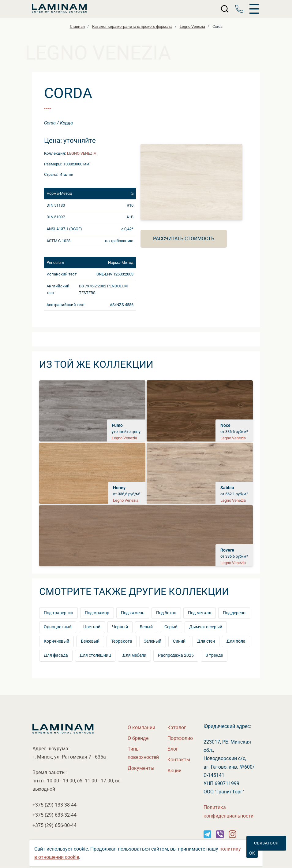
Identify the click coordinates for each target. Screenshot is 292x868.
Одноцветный (58, 627)
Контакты (179, 760)
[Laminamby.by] (59, 9)
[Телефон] (239, 9)
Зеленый (153, 641)
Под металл (200, 613)
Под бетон (166, 613)
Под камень (133, 613)
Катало (177, 728)
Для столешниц (95, 655)
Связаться (266, 843)
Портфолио (180, 738)
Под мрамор (97, 613)
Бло (173, 749)
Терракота (122, 641)
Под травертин (58, 613)
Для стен (206, 641)
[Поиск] (225, 9)
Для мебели (134, 655)
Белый (146, 627)
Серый (171, 627)
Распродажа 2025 (176, 655)
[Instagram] (207, 834)
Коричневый (56, 641)
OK (252, 853)
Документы (141, 768)
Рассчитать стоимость (184, 239)
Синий (179, 641)
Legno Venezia (82, 153)
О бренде (138, 738)
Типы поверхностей (143, 753)
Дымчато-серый (206, 627)
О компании (141, 728)
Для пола (236, 641)
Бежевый (90, 641)
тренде (214, 655)
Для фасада (56, 655)
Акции (174, 771)
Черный (120, 627)
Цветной (92, 627)
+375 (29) (54, 805)
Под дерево (234, 613)
